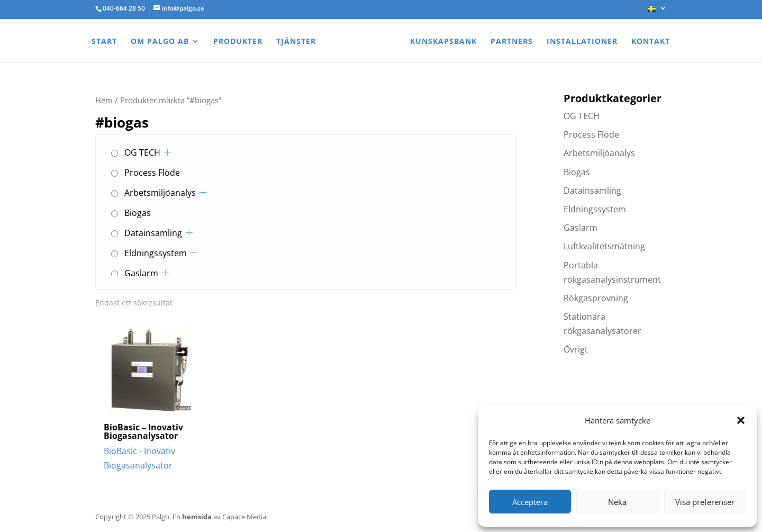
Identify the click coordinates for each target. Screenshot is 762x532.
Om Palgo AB (160, 42)
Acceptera (530, 502)
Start (104, 42)
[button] (741, 420)
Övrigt (576, 349)
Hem (104, 100)
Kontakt (651, 42)
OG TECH (142, 152)
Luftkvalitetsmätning (604, 246)
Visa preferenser (705, 502)
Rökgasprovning (596, 298)
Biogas (138, 213)
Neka (617, 502)
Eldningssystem (156, 253)
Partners (512, 42)
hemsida (197, 517)
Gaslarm (141, 273)
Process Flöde (152, 173)
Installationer (582, 42)
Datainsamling (153, 233)
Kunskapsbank (443, 42)
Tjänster (296, 42)
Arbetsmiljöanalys (160, 193)
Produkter (238, 42)
